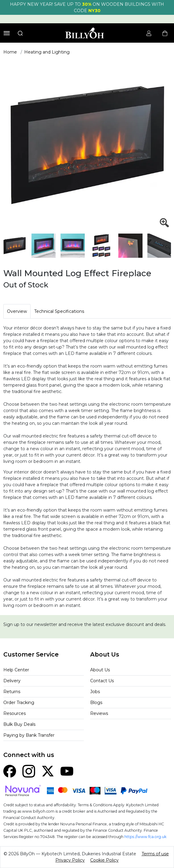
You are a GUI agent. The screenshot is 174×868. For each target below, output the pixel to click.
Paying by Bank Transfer (29, 735)
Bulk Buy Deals (19, 724)
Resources (15, 713)
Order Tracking (19, 703)
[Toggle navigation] (7, 33)
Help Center (16, 670)
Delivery (12, 681)
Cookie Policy (104, 860)
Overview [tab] (17, 311)
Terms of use (155, 854)
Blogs (96, 703)
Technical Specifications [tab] (59, 311)
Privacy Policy (70, 860)
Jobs (95, 692)
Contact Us (102, 681)
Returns (12, 692)
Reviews (99, 713)
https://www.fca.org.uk (145, 837)
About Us (100, 670)
